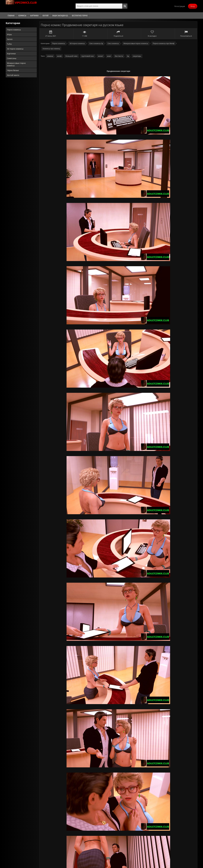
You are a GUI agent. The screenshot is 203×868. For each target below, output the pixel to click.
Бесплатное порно (80, 16)
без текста (119, 56)
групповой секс (88, 56)
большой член (71, 56)
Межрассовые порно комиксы (16, 64)
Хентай (45, 16)
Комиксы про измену (51, 49)
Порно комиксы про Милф (164, 43)
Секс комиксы (113, 43)
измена (50, 56)
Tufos (9, 44)
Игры (9, 34)
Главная (11, 16)
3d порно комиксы (15, 49)
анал (109, 56)
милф (59, 56)
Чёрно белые (13, 70)
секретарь (137, 56)
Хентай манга (13, 75)
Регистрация (180, 6)
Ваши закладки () (60, 16)
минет (101, 56)
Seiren (10, 39)
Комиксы (22, 16)
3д (128, 56)
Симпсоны (12, 58)
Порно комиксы (14, 30)
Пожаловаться (186, 34)
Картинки (34, 16)
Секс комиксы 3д (96, 43)
